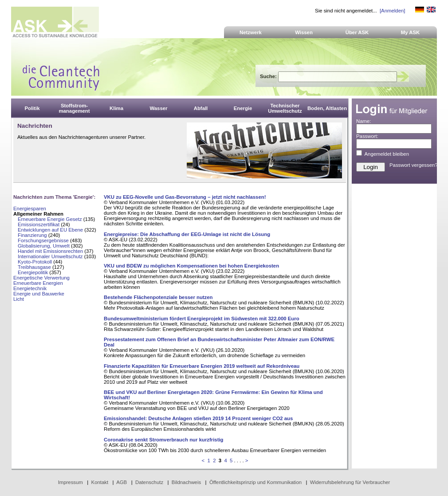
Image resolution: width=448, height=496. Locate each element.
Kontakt (100, 482)
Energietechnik (30, 288)
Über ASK (357, 32)
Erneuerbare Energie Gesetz (50, 219)
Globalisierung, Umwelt (44, 246)
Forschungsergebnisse (43, 240)
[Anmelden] (392, 11)
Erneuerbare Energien (38, 283)
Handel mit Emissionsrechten (50, 251)
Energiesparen (30, 209)
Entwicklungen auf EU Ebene (50, 230)
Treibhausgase (34, 267)
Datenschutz (149, 482)
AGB (122, 482)
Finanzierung (32, 235)
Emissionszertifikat (39, 224)
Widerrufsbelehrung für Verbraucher (350, 482)
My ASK (411, 32)
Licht (19, 299)
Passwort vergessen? (414, 165)
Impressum (71, 482)
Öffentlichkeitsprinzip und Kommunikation (255, 482)
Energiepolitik (33, 272)
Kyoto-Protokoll (35, 262)
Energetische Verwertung (41, 278)
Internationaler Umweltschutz (50, 256)
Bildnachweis (186, 482)
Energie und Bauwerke (39, 294)
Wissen (304, 32)
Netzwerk (251, 32)
